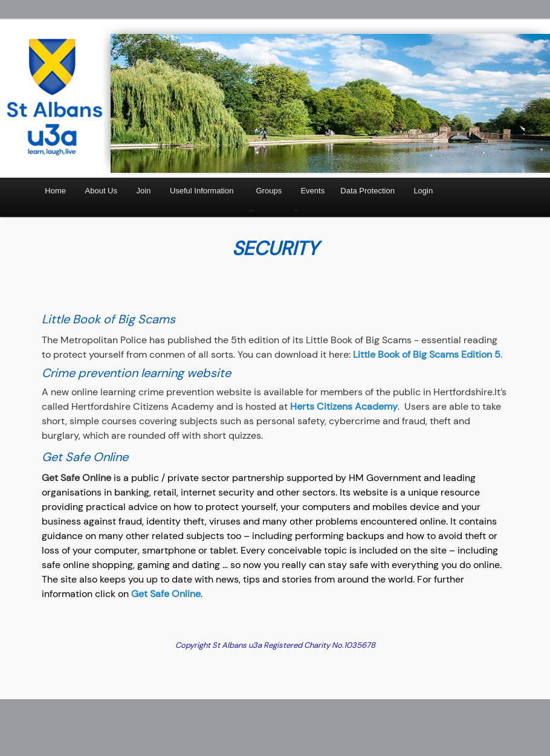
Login (423, 191)
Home (55, 191)
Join (144, 191)
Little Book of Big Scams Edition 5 (427, 354)
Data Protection (367, 191)
